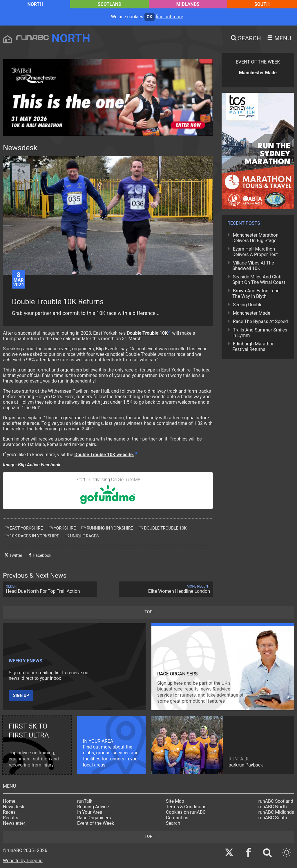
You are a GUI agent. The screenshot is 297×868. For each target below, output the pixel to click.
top (148, 612)
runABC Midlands (276, 812)
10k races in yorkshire (32, 536)
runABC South (273, 818)
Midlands (188, 4)
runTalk (85, 801)
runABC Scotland (276, 801)
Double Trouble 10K (147, 333)
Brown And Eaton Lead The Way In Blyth (256, 293)
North (35, 4)
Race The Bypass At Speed (260, 321)
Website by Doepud (23, 861)
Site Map (175, 801)
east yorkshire (24, 528)
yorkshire (62, 528)
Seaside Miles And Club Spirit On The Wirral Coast (259, 280)
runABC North (273, 807)
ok (150, 17)
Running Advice (93, 807)
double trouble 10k (163, 528)
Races (9, 812)
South (262, 4)
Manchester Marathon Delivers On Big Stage (255, 238)
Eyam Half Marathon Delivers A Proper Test (255, 252)
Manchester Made (252, 313)
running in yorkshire (107, 528)
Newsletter (14, 823)
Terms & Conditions (186, 807)
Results (11, 818)
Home (9, 801)
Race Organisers (94, 818)
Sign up (21, 696)
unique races (82, 536)
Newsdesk (14, 807)
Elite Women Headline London (166, 589)
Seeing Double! (248, 305)
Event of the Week (96, 823)
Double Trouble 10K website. (104, 455)
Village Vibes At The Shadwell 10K (253, 266)
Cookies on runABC (186, 812)
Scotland (110, 4)
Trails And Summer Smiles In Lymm (260, 333)
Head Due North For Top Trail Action (50, 589)
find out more (170, 17)
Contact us (177, 818)
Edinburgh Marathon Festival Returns (253, 347)
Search (173, 823)
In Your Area (90, 812)
